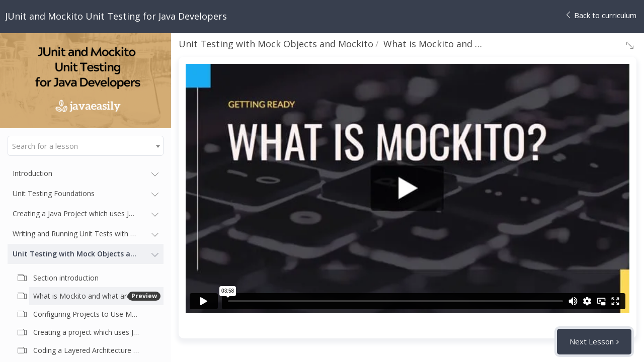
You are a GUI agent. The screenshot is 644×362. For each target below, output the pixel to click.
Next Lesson (592, 341)
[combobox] (86, 146)
